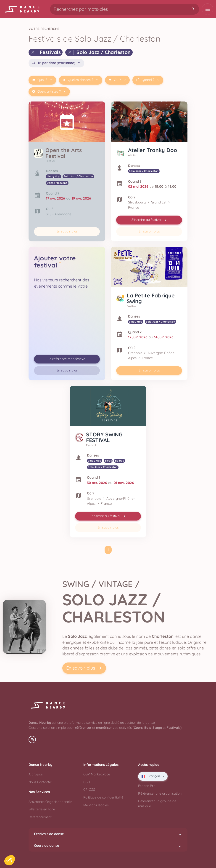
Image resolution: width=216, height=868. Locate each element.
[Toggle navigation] (208, 9)
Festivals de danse (108, 834)
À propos (36, 774)
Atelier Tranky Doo (153, 150)
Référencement (40, 817)
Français (151, 776)
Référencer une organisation (160, 793)
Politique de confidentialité (103, 797)
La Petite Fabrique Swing (151, 298)
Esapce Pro (147, 786)
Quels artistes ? (49, 92)
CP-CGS (89, 790)
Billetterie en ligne (42, 809)
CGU (87, 782)
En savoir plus (67, 231)
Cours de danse (108, 846)
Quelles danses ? (80, 80)
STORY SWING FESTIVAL (104, 437)
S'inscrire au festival (149, 220)
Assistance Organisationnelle (50, 802)
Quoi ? (42, 80)
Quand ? (148, 80)
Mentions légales (96, 805)
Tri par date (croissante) (56, 63)
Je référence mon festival (67, 359)
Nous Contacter (40, 782)
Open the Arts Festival (64, 153)
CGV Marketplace (97, 774)
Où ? (117, 80)
